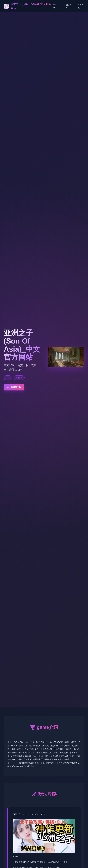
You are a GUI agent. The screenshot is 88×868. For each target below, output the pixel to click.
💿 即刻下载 (14, 387)
